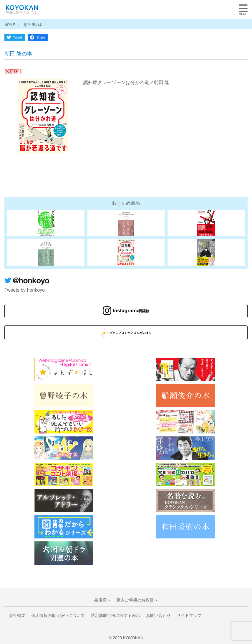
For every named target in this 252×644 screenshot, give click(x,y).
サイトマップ (189, 615)
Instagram (131, 311)
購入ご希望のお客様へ (137, 600)
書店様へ (102, 600)
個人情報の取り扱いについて (58, 615)
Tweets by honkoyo (25, 290)
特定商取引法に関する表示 (115, 615)
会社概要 (17, 615)
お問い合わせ (158, 615)
